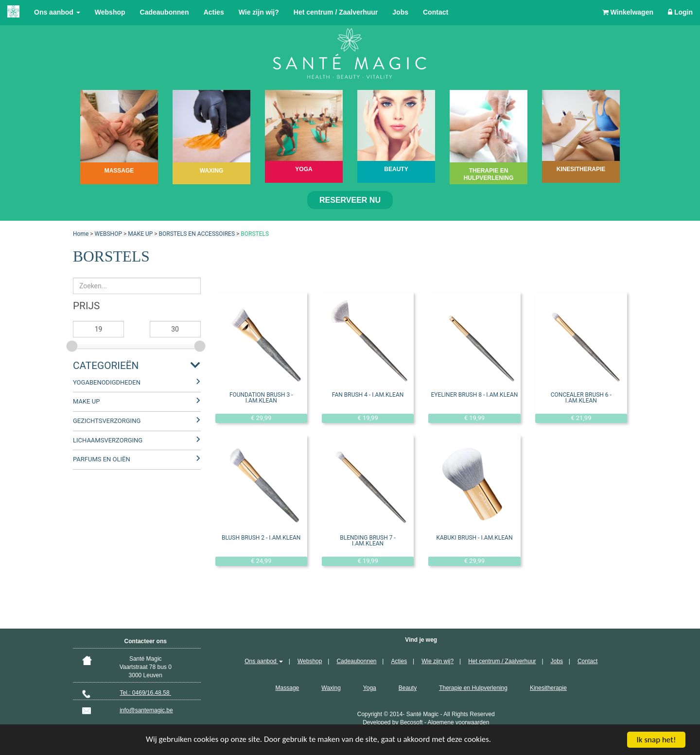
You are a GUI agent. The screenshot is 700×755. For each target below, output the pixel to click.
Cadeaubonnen (165, 12)
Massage (288, 688)
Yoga (370, 688)
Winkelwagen (628, 12)
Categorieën (106, 366)
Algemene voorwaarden (459, 722)
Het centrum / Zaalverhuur (336, 12)
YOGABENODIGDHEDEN (107, 382)
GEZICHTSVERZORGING (107, 421)
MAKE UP (140, 234)
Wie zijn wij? (259, 12)
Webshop (110, 12)
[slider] (73, 345)
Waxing (331, 688)
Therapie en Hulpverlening (473, 688)
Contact (436, 12)
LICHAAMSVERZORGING (108, 440)
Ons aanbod (57, 12)
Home (81, 234)
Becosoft (411, 722)
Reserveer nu (350, 200)
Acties (214, 12)
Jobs (400, 12)
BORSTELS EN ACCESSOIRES (197, 234)
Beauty (408, 688)
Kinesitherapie (548, 688)
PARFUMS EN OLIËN (102, 459)
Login (680, 12)
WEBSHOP (108, 234)
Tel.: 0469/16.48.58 (146, 693)
